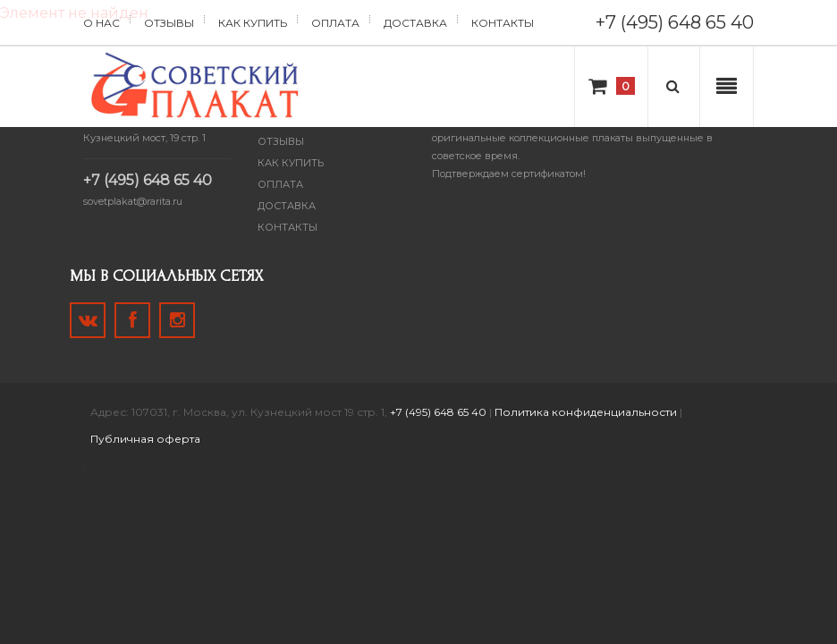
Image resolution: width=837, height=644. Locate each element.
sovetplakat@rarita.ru (133, 201)
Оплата (335, 23)
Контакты (503, 23)
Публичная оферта (145, 439)
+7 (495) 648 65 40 (675, 22)
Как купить (253, 23)
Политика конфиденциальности (586, 412)
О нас (101, 23)
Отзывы (169, 23)
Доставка (415, 23)
